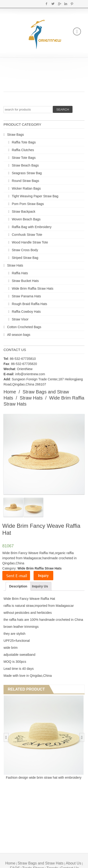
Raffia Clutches (23, 150)
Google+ (59, 4)
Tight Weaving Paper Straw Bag (35, 196)
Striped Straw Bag (25, 258)
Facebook (47, 4)
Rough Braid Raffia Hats (29, 304)
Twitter (53, 4)
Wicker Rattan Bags (26, 188)
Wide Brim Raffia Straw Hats (33, 288)
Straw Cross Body (25, 250)
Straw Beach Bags (25, 165)
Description (18, 586)
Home (10, 392)
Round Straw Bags (25, 181)
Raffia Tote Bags (24, 142)
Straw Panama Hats (26, 296)
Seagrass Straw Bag (27, 173)
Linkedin (66, 4)
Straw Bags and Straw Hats (41, 863)
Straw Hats (15, 265)
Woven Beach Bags (26, 219)
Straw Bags (15, 135)
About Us (73, 863)
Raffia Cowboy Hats (26, 312)
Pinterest (72, 4)
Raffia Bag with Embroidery (32, 227)
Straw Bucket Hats (25, 281)
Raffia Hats (20, 273)
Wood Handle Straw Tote (30, 242)
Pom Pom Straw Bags (28, 204)
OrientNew (25, 369)
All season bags (19, 335)
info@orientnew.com (30, 374)
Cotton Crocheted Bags (24, 327)
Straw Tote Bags (24, 158)
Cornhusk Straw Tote (27, 235)
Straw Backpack (23, 212)
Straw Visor (20, 319)
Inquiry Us (40, 586)
